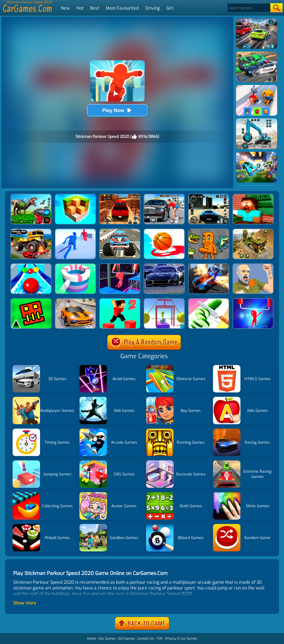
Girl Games (127, 639)
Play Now (117, 110)
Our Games (107, 639)
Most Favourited (122, 8)
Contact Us (146, 639)
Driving (153, 8)
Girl (170, 8)
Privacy (171, 639)
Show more (25, 603)
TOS (160, 639)
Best (95, 8)
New (65, 8)
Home (92, 639)
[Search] (248, 8)
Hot (80, 8)
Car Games (189, 639)
